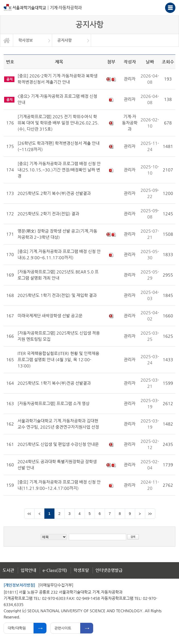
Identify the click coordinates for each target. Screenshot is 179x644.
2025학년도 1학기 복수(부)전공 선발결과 (54, 383)
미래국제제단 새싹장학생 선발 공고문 (50, 316)
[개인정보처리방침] (19, 585)
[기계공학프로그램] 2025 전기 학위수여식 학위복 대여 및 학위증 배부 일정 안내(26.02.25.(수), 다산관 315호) (58, 123)
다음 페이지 (140, 514)
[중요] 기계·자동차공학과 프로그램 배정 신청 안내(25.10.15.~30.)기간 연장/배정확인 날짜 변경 (59, 170)
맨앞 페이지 (29, 514)
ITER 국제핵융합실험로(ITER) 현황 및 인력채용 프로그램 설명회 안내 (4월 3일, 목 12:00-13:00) (58, 360)
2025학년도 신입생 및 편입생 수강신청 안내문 (58, 444)
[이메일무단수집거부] (56, 585)
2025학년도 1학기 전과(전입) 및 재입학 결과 (57, 295)
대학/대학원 (17, 628)
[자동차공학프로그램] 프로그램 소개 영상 (54, 403)
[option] (33, 40)
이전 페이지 (39, 514)
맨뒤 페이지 (150, 514)
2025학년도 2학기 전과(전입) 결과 (48, 214)
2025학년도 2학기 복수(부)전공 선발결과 (54, 193)
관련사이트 (63, 628)
